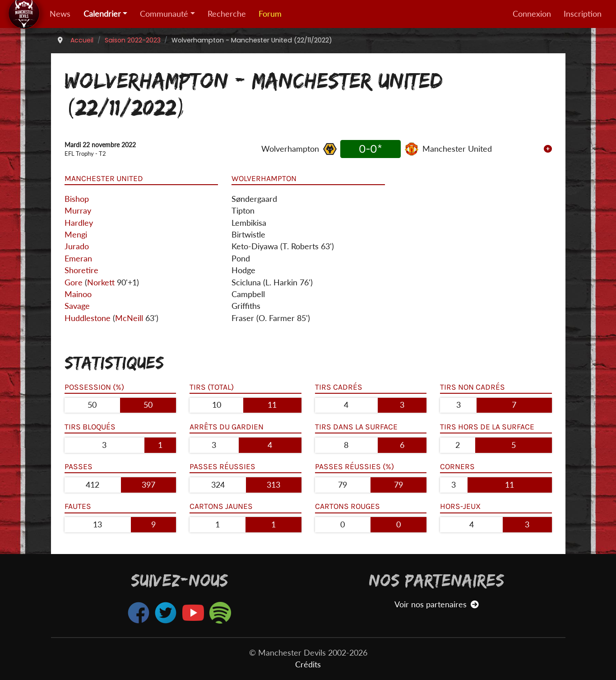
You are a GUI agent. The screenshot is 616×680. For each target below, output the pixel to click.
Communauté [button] (164, 14)
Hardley (79, 223)
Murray (78, 211)
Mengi (76, 235)
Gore (74, 282)
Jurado (77, 246)
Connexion (532, 14)
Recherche (227, 14)
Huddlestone (88, 318)
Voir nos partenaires (437, 604)
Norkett (101, 282)
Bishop (77, 199)
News (60, 14)
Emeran (78, 258)
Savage (77, 306)
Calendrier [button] (102, 14)
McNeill (129, 318)
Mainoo (78, 294)
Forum (270, 14)
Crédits (308, 664)
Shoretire (81, 270)
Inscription (583, 14)
